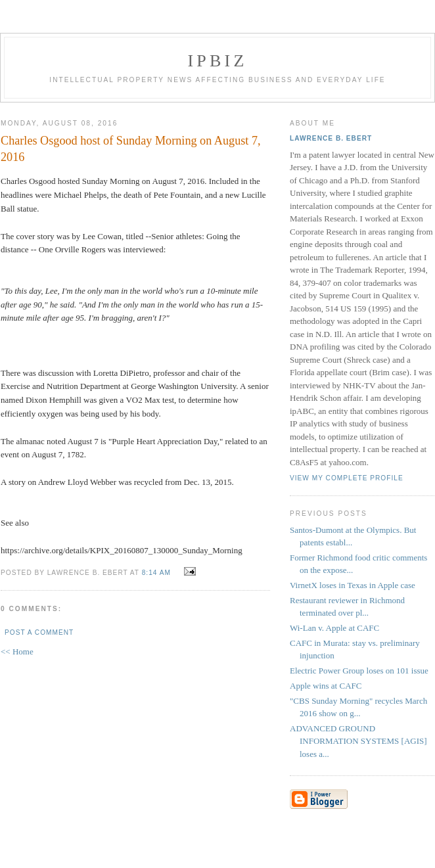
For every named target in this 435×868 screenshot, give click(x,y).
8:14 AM (156, 573)
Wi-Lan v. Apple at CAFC (334, 628)
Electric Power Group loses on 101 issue (359, 671)
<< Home (17, 651)
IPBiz (218, 61)
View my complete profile (347, 478)
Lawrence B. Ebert (331, 138)
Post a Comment (39, 632)
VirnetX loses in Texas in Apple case (353, 585)
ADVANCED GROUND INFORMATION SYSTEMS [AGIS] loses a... (358, 741)
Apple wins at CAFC (326, 686)
